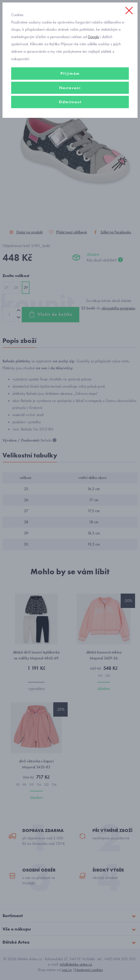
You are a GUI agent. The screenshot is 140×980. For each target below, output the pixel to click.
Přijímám (70, 73)
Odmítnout (70, 102)
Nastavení (70, 88)
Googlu (93, 37)
